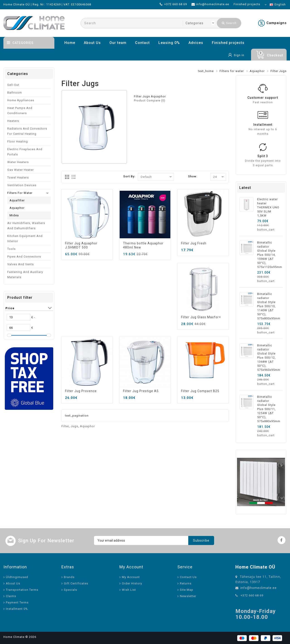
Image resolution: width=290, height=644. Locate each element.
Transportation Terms (22, 590)
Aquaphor (257, 71)
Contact (142, 43)
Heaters (13, 121)
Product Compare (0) (150, 100)
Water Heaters (18, 162)
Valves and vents (21, 264)
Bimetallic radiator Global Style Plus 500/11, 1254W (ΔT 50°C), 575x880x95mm (269, 409)
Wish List (129, 590)
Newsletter (188, 596)
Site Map (187, 590)
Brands (69, 577)
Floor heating (18, 141)
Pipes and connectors (24, 257)
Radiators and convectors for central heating (27, 131)
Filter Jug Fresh (194, 243)
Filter (65, 426)
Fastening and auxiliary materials (25, 275)
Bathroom (15, 93)
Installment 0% (17, 609)
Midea (14, 215)
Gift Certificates (76, 583)
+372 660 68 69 (252, 595)
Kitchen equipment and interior (25, 239)
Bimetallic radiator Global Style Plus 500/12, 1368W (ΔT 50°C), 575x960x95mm (269, 358)
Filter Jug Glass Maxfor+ (201, 317)
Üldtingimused (17, 577)
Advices (196, 43)
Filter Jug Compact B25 (200, 391)
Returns (186, 583)
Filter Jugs (279, 71)
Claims (11, 596)
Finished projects (228, 43)
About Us (92, 43)
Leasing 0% (169, 43)
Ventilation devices (22, 185)
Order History (132, 583)
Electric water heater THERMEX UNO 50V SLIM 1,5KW (268, 207)
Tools (11, 249)
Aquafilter (17, 200)
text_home (206, 71)
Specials (70, 590)
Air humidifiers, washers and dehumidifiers (26, 226)
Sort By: (129, 176)
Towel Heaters (18, 177)
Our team (118, 43)
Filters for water (232, 71)
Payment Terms (17, 602)
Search (229, 23)
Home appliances (21, 100)
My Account (131, 577)
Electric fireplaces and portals (25, 152)
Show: (193, 176)
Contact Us (188, 577)
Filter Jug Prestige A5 (141, 391)
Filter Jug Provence (81, 391)
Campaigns (277, 23)
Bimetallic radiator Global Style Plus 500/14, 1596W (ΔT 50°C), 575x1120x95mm (270, 255)
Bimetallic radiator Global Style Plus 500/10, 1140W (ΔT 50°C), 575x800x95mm (269, 306)
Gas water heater (21, 170)
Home (70, 43)
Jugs (74, 426)
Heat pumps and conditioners (20, 111)
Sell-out (13, 85)
